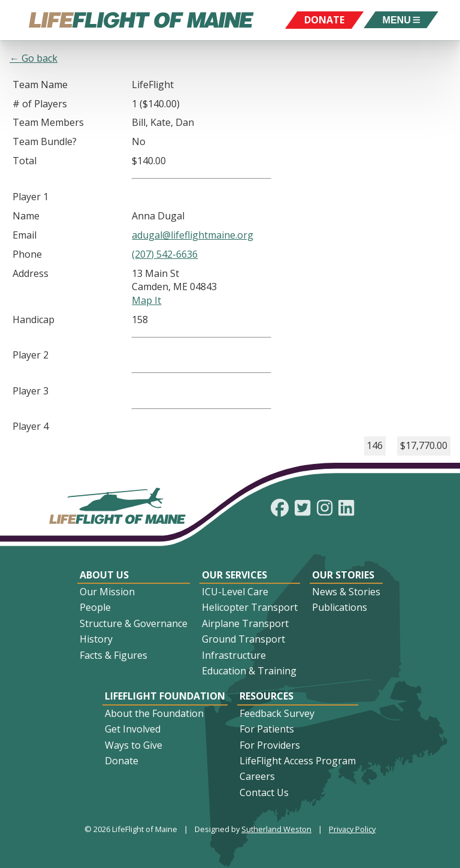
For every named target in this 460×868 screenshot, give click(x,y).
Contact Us (264, 792)
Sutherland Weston (276, 829)
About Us (104, 575)
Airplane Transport (245, 623)
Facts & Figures (114, 655)
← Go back (34, 58)
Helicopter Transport (250, 607)
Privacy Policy (352, 829)
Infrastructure (234, 655)
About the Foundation (154, 713)
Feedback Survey (277, 713)
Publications (340, 607)
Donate (122, 761)
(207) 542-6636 (165, 254)
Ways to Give (134, 745)
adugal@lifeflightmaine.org (193, 235)
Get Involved (133, 729)
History (96, 639)
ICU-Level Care (235, 592)
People (95, 607)
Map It (146, 300)
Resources (267, 696)
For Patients (267, 729)
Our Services (234, 575)
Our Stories (343, 575)
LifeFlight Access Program (298, 761)
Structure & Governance (134, 623)
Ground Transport (243, 639)
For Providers (270, 745)
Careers (257, 776)
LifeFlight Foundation (165, 696)
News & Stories (346, 592)
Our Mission (107, 592)
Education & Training (249, 671)
